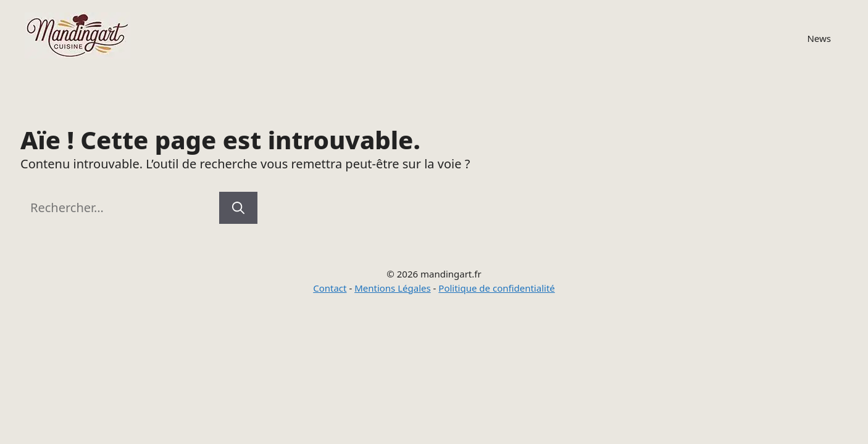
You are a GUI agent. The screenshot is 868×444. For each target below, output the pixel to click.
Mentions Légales (393, 288)
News (819, 38)
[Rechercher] (238, 208)
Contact (330, 288)
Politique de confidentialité (496, 288)
